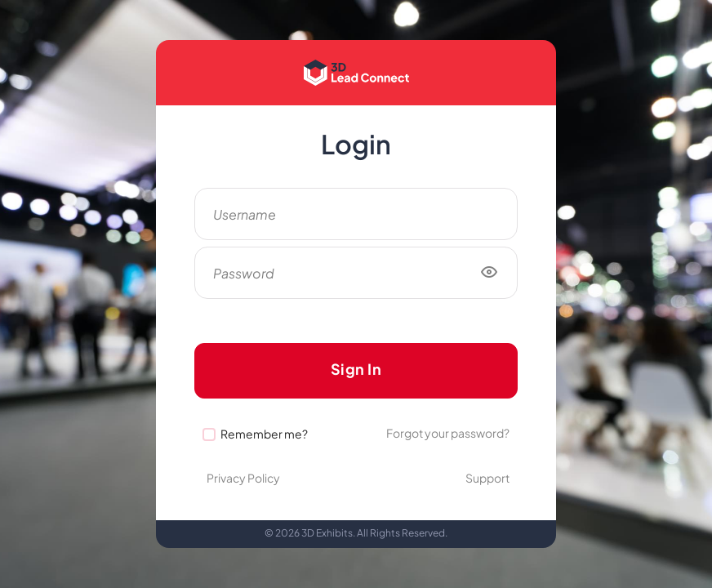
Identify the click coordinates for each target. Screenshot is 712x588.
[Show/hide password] (489, 273)
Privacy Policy (243, 478)
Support (487, 478)
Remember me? (264, 434)
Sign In (356, 369)
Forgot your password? (448, 433)
